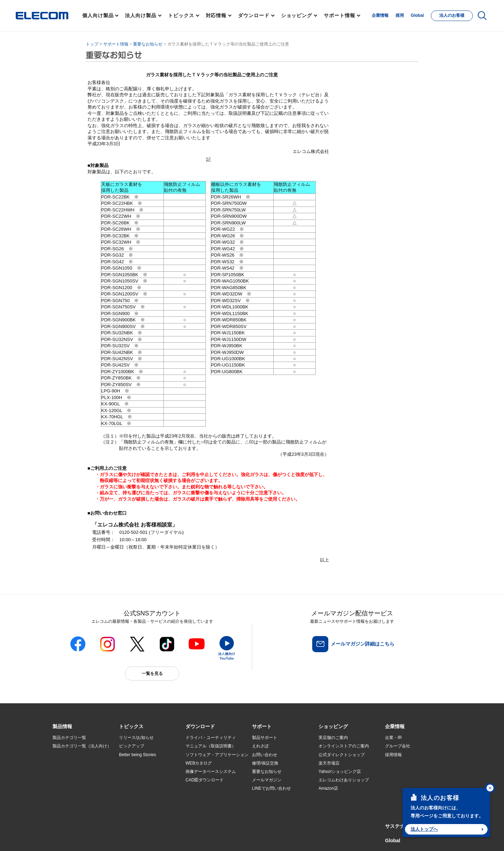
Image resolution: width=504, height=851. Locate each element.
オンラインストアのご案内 (344, 746)
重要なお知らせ (148, 44)
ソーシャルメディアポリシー (210, 838)
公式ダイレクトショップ (342, 755)
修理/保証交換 (265, 763)
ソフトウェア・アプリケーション (217, 755)
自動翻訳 (275, 838)
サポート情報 (339, 15)
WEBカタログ (199, 763)
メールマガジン (267, 780)
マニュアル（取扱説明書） (211, 746)
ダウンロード (254, 15)
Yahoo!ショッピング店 (340, 772)
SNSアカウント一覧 (68, 838)
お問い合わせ (265, 755)
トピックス (181, 15)
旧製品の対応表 (134, 805)
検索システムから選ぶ (140, 797)
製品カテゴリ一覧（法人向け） (82, 746)
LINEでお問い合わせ (271, 788)
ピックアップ (132, 746)
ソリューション (67, 772)
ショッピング (297, 15)
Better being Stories (138, 755)
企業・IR (393, 738)
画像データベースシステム (211, 772)
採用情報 (393, 755)
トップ (92, 44)
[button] (131, 727)
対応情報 (216, 15)
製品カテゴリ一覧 (69, 738)
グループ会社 (398, 746)
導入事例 (61, 780)
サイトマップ (102, 838)
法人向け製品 (141, 15)
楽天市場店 (329, 763)
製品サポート (265, 738)
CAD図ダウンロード (205, 780)
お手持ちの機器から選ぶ (142, 780)
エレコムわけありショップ (344, 780)
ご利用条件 (129, 838)
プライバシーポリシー (162, 838)
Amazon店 (328, 788)
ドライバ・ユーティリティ (211, 738)
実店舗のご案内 (333, 738)
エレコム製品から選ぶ (140, 789)
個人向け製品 (98, 15)
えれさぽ (260, 746)
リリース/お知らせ (136, 738)
